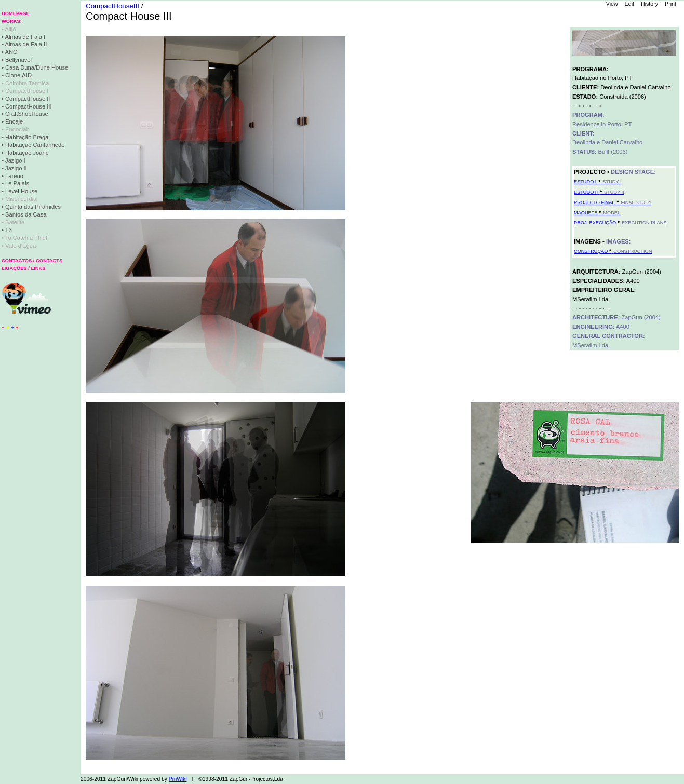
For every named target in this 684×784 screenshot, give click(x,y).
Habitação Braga (27, 137)
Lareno (14, 176)
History (649, 4)
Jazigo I (15, 160)
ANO (11, 52)
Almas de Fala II (26, 44)
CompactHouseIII (112, 6)
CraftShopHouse (27, 114)
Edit (629, 4)
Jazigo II (16, 168)
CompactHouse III (29, 106)
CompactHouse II (28, 99)
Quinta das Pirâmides (33, 207)
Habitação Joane (27, 153)
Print (670, 4)
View (612, 4)
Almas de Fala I (25, 37)
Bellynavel (18, 60)
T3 (9, 230)
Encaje (14, 121)
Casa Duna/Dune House (37, 67)
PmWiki (178, 779)
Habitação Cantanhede (35, 145)
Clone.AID (18, 75)
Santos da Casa (26, 214)
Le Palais (17, 183)
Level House (21, 191)
